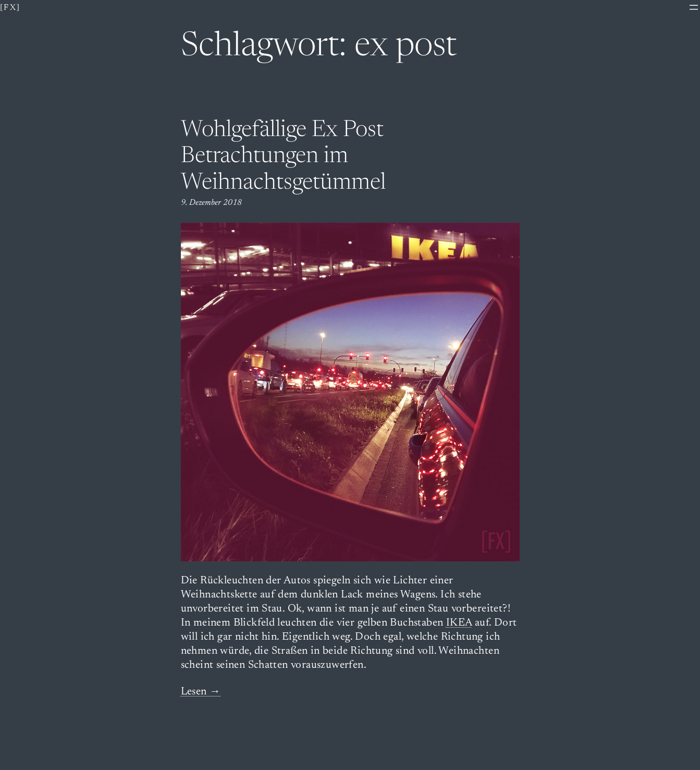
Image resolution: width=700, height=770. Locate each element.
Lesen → (201, 692)
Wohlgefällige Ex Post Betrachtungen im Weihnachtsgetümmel (283, 157)
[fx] (10, 8)
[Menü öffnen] (694, 7)
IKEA (459, 623)
